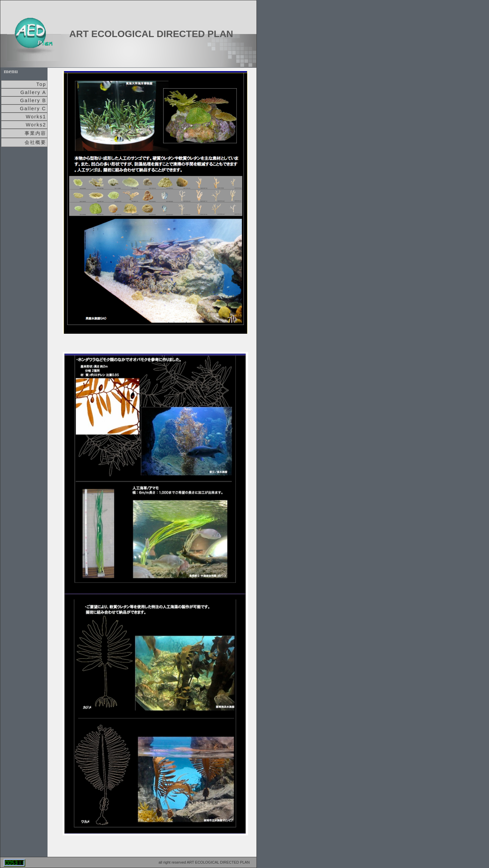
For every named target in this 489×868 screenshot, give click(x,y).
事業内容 (35, 133)
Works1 (36, 117)
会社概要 (35, 142)
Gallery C (33, 109)
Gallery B (33, 100)
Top (41, 84)
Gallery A (33, 92)
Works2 (36, 125)
